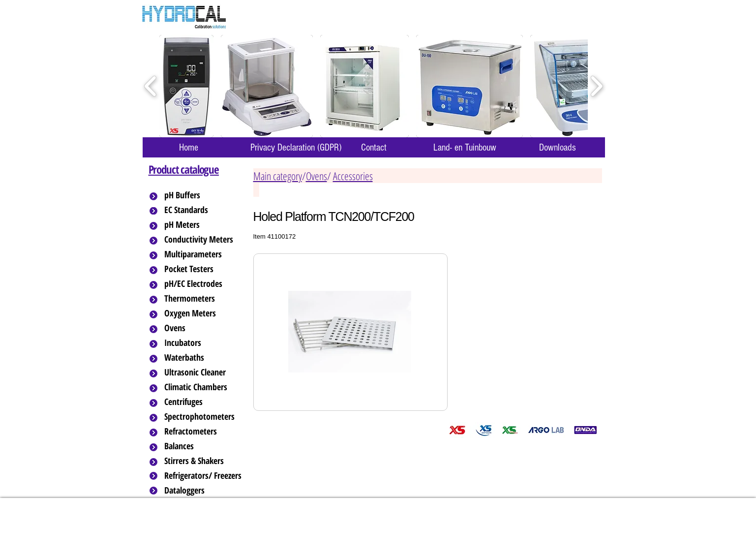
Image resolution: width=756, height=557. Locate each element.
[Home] (189, 147)
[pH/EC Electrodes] (204, 284)
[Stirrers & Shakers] (204, 461)
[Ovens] (204, 328)
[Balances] (204, 446)
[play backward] (151, 86)
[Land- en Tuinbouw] (465, 147)
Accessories (353, 176)
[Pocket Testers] (204, 269)
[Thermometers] (204, 299)
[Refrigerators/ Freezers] (204, 476)
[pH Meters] (204, 225)
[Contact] (374, 147)
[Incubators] (204, 343)
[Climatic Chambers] (204, 387)
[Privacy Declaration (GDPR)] (296, 147)
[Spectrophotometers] (208, 417)
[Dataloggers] (204, 491)
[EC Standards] (204, 210)
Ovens (317, 176)
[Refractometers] (204, 432)
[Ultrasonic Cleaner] (204, 372)
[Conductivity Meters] (207, 240)
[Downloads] (558, 147)
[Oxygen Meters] (204, 313)
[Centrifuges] (204, 402)
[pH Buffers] (204, 195)
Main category (278, 176)
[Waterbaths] (204, 358)
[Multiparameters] (204, 254)
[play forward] (596, 86)
